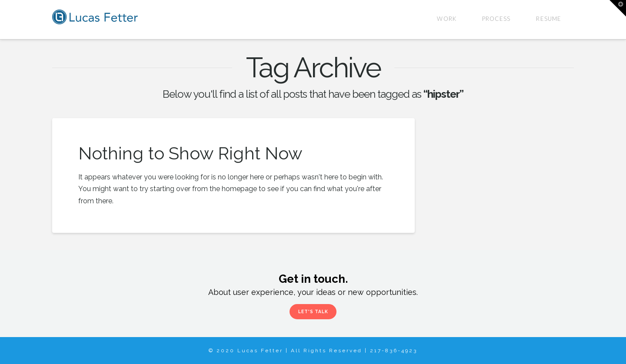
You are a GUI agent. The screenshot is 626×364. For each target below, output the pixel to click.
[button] (618, 8)
